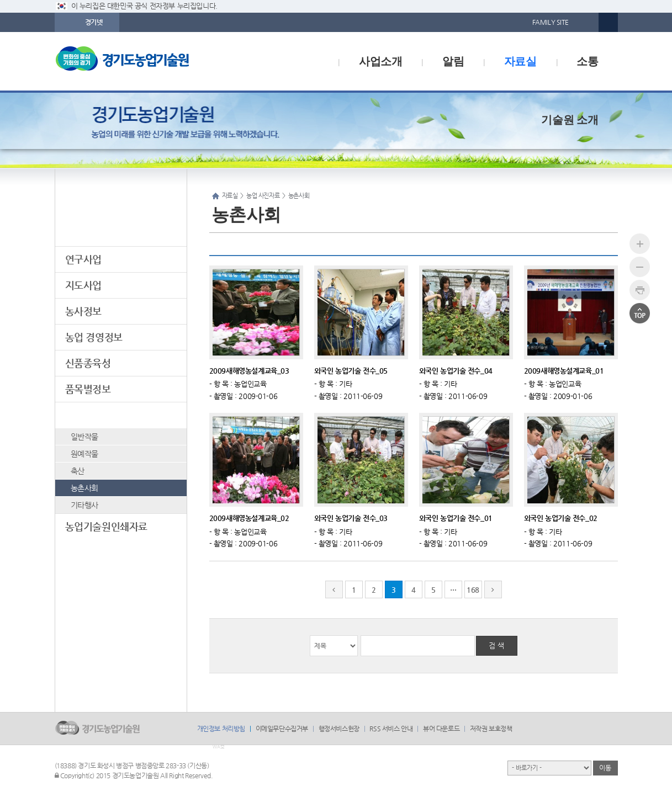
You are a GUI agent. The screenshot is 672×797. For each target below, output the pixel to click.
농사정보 (83, 311)
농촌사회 (84, 488)
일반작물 (84, 437)
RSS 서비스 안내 (391, 729)
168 (473, 590)
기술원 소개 (570, 120)
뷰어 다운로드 (441, 729)
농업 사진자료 (94, 415)
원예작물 (84, 454)
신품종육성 (88, 363)
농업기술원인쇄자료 (106, 526)
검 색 (496, 645)
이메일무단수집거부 (282, 729)
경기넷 (94, 22)
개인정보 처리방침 (221, 729)
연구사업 (83, 259)
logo (146, 61)
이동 (605, 768)
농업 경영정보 (94, 337)
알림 (453, 61)
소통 (587, 61)
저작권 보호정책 (491, 729)
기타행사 (84, 505)
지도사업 (83, 285)
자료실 (520, 61)
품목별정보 (88, 389)
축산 (78, 471)
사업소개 (380, 61)
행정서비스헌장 (339, 729)
